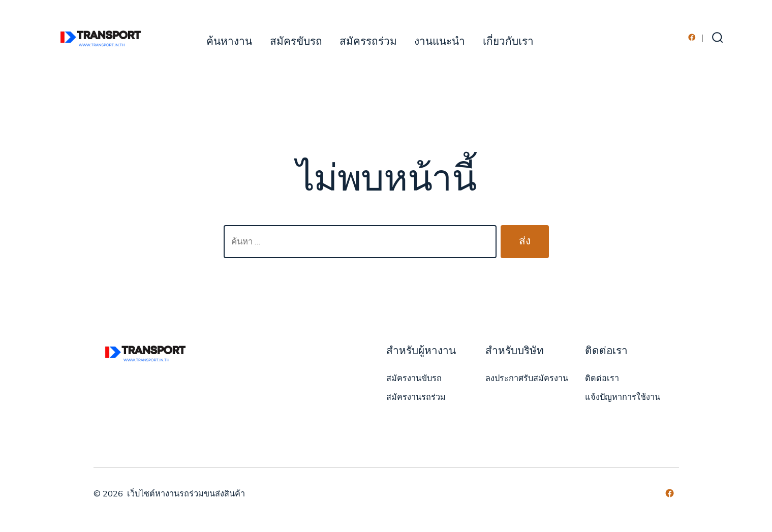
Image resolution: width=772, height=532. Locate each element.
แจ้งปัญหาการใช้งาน (623, 397)
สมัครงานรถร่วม (416, 397)
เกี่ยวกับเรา (508, 41)
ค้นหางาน (229, 41)
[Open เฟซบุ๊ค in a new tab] (692, 37)
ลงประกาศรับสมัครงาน (527, 379)
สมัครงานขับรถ (414, 379)
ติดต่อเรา (602, 379)
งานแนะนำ (440, 41)
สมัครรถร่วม (368, 41)
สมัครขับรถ (296, 41)
